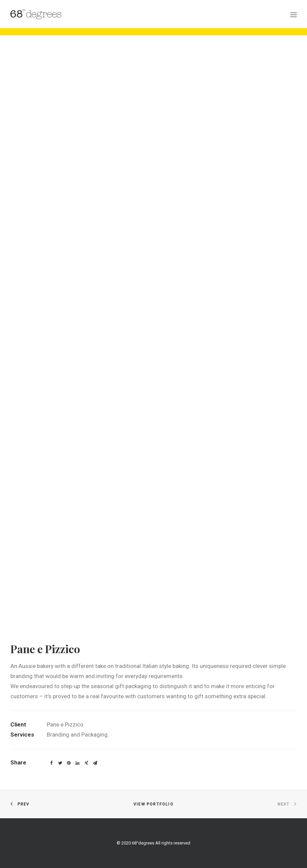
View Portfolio (153, 804)
